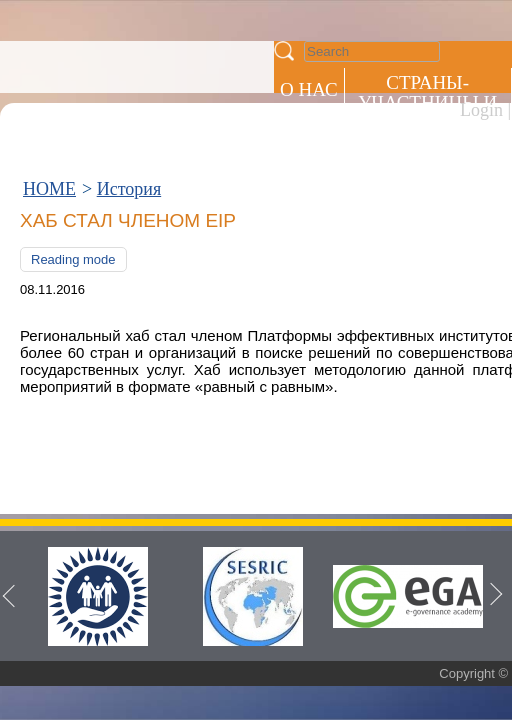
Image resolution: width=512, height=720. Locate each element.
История (129, 88)
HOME (49, 88)
